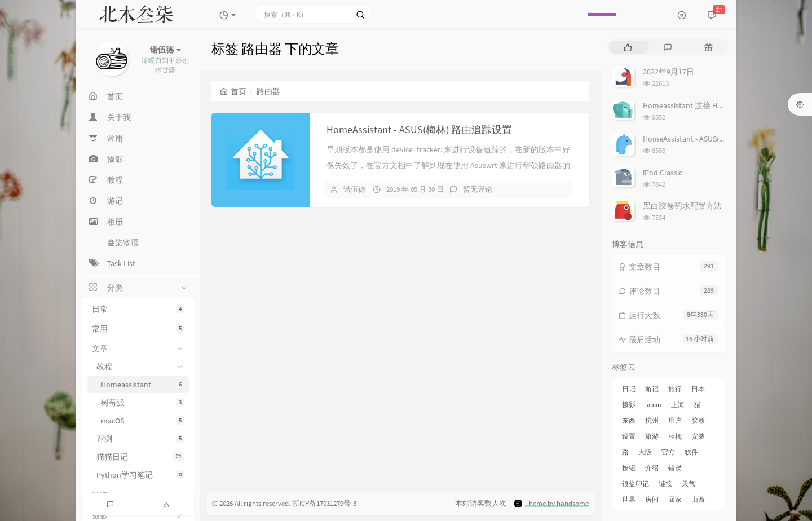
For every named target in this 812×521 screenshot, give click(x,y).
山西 (698, 499)
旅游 (652, 436)
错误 (675, 468)
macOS (143, 421)
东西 (629, 420)
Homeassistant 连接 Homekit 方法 (701, 105)
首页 (233, 91)
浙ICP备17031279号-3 (324, 503)
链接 (665, 484)
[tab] (628, 47)
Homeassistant (143, 385)
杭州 (652, 420)
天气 (689, 484)
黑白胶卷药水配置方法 (682, 206)
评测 (140, 439)
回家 (675, 499)
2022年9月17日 (668, 72)
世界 (629, 499)
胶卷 (698, 420)
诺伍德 (354, 189)
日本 (698, 389)
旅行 (675, 389)
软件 (691, 452)
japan (653, 405)
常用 (138, 329)
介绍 (652, 468)
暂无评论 (478, 189)
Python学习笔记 (140, 475)
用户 (675, 420)
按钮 (629, 468)
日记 (629, 389)
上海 (678, 405)
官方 (668, 452)
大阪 (645, 452)
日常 (138, 309)
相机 (675, 436)
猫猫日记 (140, 457)
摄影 (629, 405)
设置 (629, 436)
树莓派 (143, 403)
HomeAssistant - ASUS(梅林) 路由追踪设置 (419, 129)
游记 (652, 389)
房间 (652, 499)
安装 (698, 436)
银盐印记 (636, 484)
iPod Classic (663, 173)
